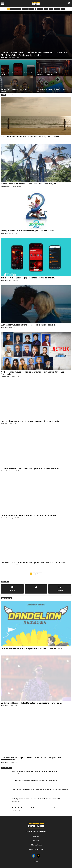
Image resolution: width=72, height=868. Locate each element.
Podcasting (57, 9)
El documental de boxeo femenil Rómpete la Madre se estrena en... (30, 468)
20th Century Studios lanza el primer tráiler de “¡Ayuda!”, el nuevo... (31, 137)
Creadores (25, 9)
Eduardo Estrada (6, 186)
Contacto (36, 841)
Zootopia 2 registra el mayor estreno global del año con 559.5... (29, 231)
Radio (63, 9)
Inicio (9, 95)
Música (51, 9)
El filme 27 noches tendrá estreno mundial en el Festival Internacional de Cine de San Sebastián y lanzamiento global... (34, 54)
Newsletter (60, 589)
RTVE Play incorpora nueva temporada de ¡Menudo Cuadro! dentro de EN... (37, 799)
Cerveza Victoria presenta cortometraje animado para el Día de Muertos (33, 562)
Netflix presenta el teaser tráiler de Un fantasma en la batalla (28, 515)
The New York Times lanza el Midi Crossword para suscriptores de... (34, 808)
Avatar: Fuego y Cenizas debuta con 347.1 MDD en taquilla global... (30, 184)
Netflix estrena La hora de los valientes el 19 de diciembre (15, 90)
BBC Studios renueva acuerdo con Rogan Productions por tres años (31, 421)
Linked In (12, 589)
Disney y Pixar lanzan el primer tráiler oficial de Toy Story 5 (53, 90)
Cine (8, 9)
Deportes (31, 9)
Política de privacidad (36, 845)
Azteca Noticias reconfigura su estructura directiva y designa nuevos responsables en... (31, 759)
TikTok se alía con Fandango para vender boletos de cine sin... (28, 278)
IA (36, 9)
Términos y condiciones (36, 849)
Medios (46, 9)
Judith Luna (4, 58)
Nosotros (36, 836)
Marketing (40, 9)
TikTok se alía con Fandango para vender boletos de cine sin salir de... (17, 74)
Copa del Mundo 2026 (16, 9)
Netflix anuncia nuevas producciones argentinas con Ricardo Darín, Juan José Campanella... (35, 373)
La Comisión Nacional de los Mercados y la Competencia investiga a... (31, 703)
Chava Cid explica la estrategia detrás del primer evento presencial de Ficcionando (54, 74)
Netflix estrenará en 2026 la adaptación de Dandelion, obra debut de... (32, 648)
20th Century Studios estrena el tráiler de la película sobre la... (29, 325)
